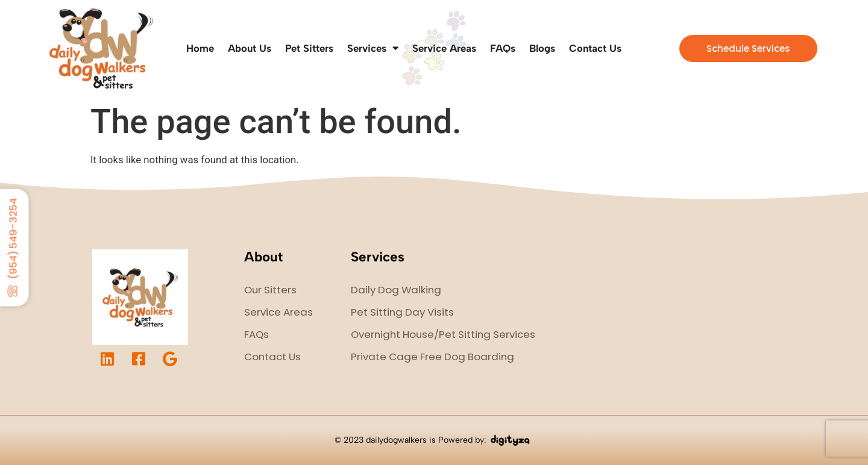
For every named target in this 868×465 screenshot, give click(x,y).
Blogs (542, 48)
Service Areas (444, 48)
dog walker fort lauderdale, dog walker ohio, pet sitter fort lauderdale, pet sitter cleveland (694, 305)
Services (373, 48)
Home (200, 48)
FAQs (503, 48)
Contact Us (595, 48)
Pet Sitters (309, 48)
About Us (250, 48)
